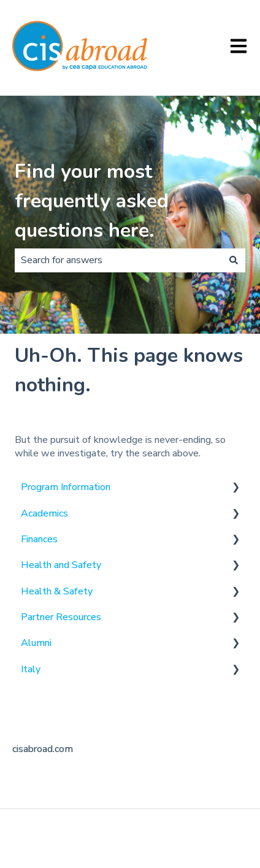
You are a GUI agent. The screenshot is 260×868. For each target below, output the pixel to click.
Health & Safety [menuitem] (57, 591)
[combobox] (118, 260)
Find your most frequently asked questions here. (92, 201)
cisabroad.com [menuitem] (43, 749)
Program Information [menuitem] (66, 487)
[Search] (234, 260)
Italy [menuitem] (31, 669)
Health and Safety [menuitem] (61, 565)
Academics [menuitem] (44, 513)
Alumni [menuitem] (36, 643)
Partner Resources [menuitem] (61, 617)
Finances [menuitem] (39, 539)
